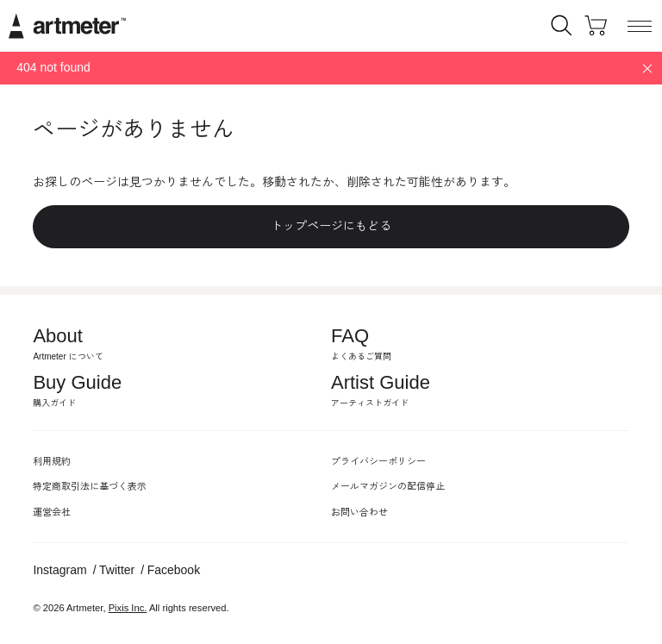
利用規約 (52, 461)
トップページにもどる (331, 226)
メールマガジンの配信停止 (388, 486)
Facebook (174, 570)
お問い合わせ (359, 512)
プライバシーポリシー (378, 461)
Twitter (117, 570)
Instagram (59, 570)
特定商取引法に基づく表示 (90, 486)
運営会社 (52, 512)
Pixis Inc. (128, 608)
